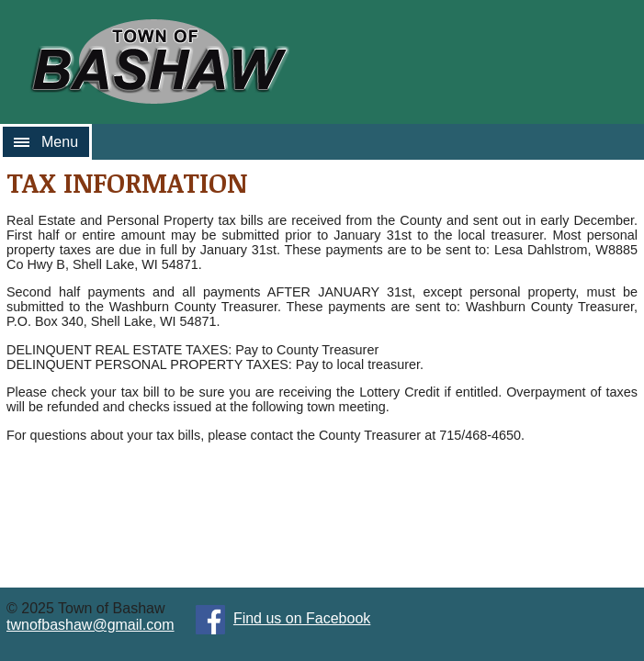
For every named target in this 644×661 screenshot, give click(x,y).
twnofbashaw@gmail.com (90, 625)
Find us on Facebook (302, 618)
